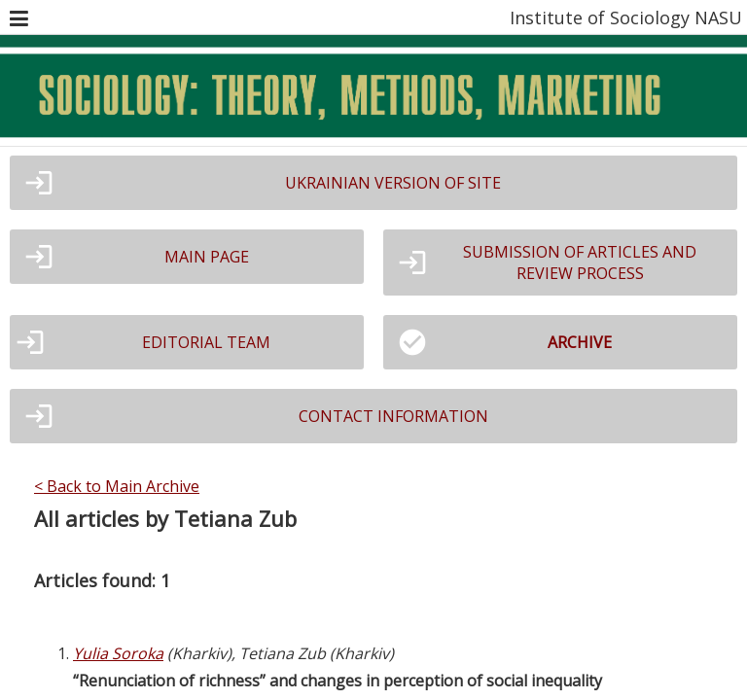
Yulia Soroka (118, 653)
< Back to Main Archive (117, 486)
